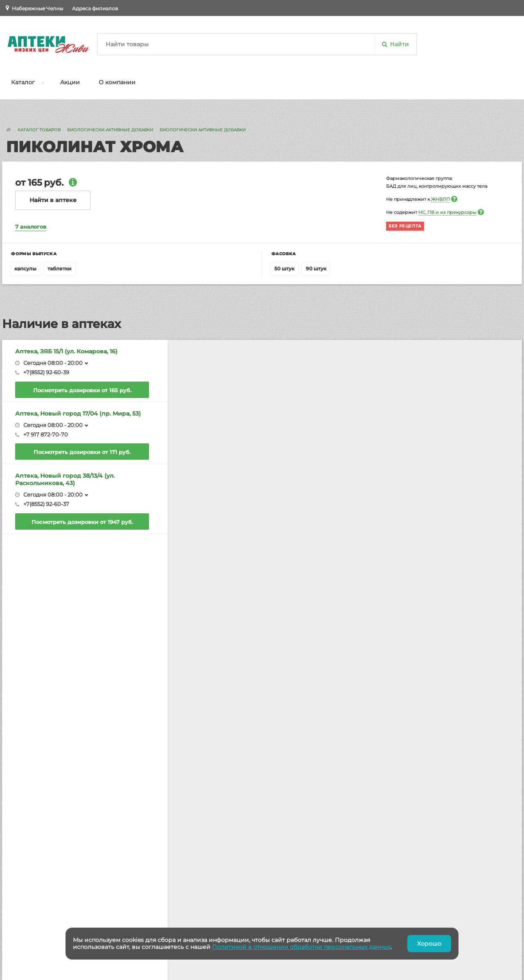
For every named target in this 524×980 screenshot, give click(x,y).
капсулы (25, 269)
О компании (117, 82)
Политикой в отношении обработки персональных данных (301, 947)
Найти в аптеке (53, 200)
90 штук (316, 269)
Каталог (23, 82)
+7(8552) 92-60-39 (46, 372)
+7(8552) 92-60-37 (46, 504)
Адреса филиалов (95, 8)
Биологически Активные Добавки (110, 130)
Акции (70, 82)
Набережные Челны (37, 8)
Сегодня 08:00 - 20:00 (53, 363)
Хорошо (429, 944)
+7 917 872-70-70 (46, 434)
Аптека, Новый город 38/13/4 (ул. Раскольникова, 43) (65, 479)
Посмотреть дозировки (82, 390)
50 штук (284, 269)
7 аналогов (31, 227)
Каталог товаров (39, 130)
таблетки (59, 269)
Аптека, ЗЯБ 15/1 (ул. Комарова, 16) (66, 351)
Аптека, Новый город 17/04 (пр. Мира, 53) (78, 414)
